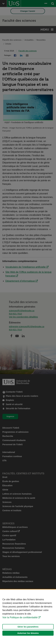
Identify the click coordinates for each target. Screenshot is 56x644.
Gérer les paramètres (28, 627)
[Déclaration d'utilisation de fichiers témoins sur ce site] (28, 617)
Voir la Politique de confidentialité (20, 617)
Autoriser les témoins (28, 633)
